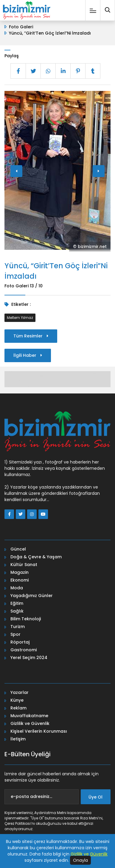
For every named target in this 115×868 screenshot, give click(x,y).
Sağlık (17, 611)
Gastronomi (24, 650)
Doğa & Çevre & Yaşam (36, 557)
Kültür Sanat (24, 565)
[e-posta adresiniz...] (42, 797)
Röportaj (20, 642)
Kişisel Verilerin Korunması (39, 731)
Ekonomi (20, 580)
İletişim (18, 739)
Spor (15, 634)
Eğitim (17, 603)
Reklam (18, 708)
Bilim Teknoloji (26, 619)
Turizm (18, 627)
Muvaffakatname (29, 716)
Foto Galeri (21, 27)
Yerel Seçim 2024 (29, 658)
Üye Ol (95, 797)
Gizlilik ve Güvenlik (30, 723)
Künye (17, 700)
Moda (17, 588)
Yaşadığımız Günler (32, 596)
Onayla (80, 860)
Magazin (20, 572)
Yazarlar (20, 692)
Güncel (18, 549)
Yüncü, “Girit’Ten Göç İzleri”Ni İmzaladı (50, 33)
